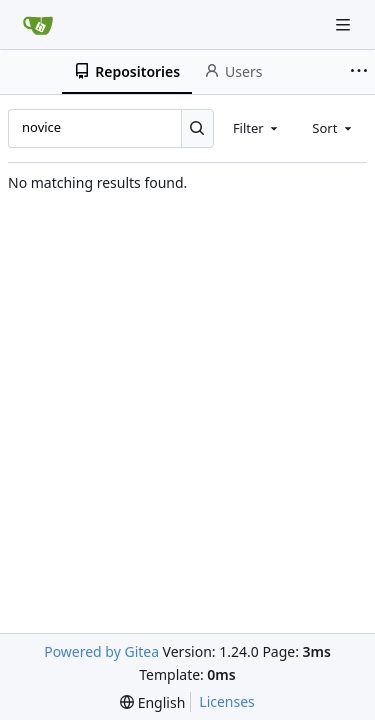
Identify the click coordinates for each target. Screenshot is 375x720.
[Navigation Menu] (345, 24)
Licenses (227, 701)
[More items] (359, 72)
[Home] (38, 25)
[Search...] (197, 128)
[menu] (152, 702)
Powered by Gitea (101, 651)
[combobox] (257, 128)
